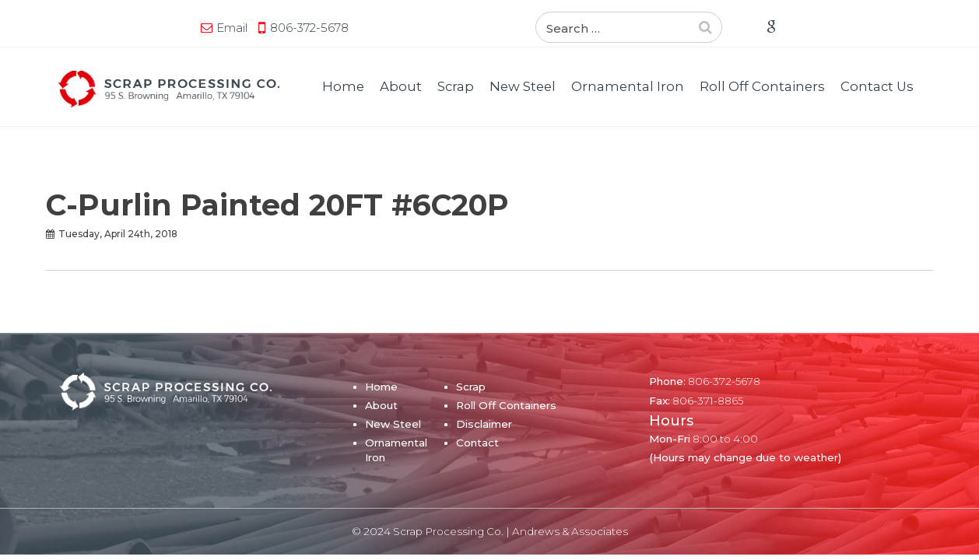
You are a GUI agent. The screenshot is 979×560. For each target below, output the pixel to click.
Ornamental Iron (628, 86)
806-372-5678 (166, 28)
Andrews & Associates (570, 531)
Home (343, 86)
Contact (477, 443)
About (401, 86)
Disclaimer (484, 424)
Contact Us (877, 86)
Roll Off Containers (762, 86)
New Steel (523, 86)
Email (89, 28)
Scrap (456, 86)
